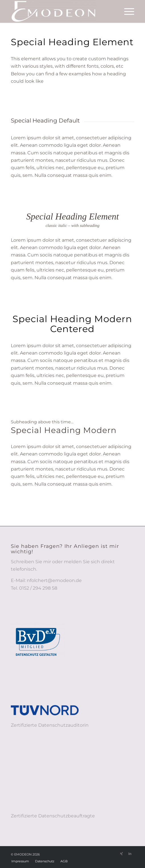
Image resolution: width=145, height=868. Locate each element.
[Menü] (126, 11)
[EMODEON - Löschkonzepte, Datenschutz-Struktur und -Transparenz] (60, 11)
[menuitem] (126, 11)
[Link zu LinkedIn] (130, 854)
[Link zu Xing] (121, 854)
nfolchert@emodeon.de (54, 580)
